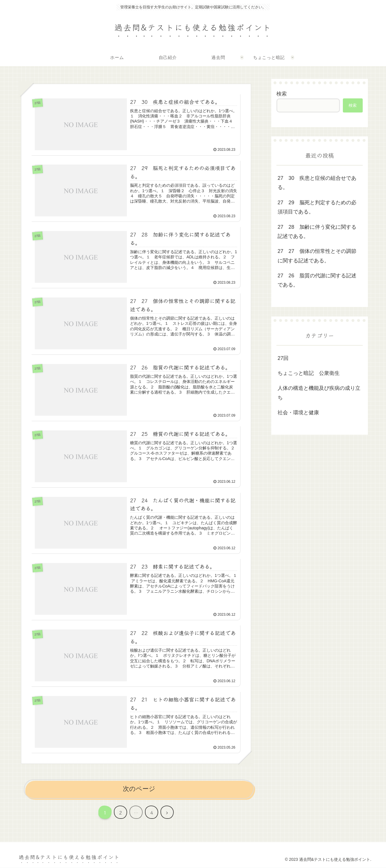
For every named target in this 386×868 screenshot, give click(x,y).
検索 (282, 94)
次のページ (139, 789)
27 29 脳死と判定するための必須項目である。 (317, 207)
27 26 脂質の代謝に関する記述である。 (317, 280)
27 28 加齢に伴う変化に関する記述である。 (317, 232)
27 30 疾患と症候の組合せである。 (317, 183)
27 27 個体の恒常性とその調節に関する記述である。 (317, 256)
